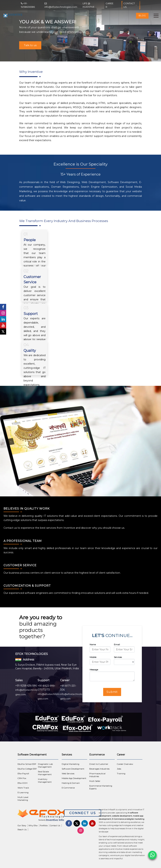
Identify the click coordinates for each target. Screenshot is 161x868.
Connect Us (83, 813)
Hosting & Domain (71, 783)
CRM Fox (22, 778)
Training (121, 774)
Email (117, 644)
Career (110, 5)
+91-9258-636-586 (26, 686)
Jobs (119, 769)
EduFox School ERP (27, 764)
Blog (142, 16)
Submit (112, 692)
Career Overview (125, 764)
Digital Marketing (70, 764)
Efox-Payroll (23, 774)
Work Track (23, 788)
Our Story (22, 826)
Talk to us (30, 45)
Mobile (93, 657)
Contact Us (131, 5)
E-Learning (23, 793)
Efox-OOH (22, 783)
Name (93, 644)
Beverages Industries (99, 769)
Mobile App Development (74, 778)
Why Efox (33, 826)
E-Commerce (68, 788)
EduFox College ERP (27, 769)
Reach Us (22, 830)
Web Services (68, 774)
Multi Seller (95, 781)
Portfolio (44, 826)
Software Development (73, 769)
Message (94, 670)
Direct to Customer (99, 764)
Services (118, 657)
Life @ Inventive (88, 5)
